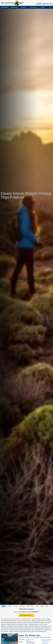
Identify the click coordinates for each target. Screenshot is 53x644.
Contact (43, 7)
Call (34, 612)
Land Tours (22, 606)
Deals (47, 606)
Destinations (5, 7)
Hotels (42, 606)
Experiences (14, 7)
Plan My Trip (33, 7)
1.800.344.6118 (44, 4)
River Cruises (30, 606)
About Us (24, 7)
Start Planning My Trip (26, 615)
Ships (37, 606)
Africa (3, 606)
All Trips (9, 606)
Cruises (15, 606)
